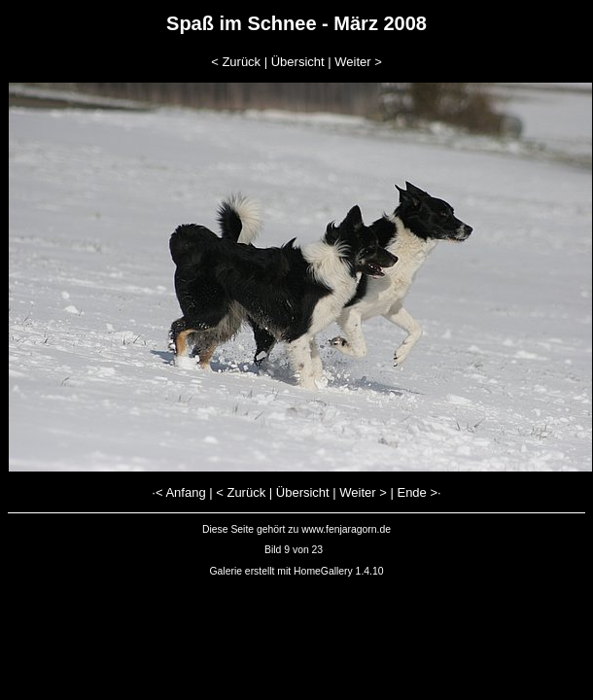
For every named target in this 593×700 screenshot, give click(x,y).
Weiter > (358, 62)
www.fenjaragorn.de (346, 529)
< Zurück (236, 62)
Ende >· (419, 492)
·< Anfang (178, 492)
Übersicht (298, 62)
